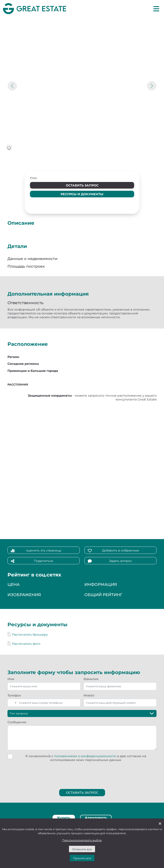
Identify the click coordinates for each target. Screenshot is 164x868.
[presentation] (82, 775)
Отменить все (82, 849)
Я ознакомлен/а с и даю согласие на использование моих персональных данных (86, 758)
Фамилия (91, 679)
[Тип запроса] (82, 713)
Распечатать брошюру (28, 635)
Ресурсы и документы (82, 194)
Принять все (82, 858)
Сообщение (17, 722)
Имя (11, 679)
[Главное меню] (156, 9)
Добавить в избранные (113, 551)
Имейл (89, 695)
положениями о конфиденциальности (85, 756)
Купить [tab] (64, 818)
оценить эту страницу (36, 551)
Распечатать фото (24, 644)
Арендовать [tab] (96, 818)
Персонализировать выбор (82, 840)
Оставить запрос (82, 185)
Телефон (14, 695)
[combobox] (13, 703)
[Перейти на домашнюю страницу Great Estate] (35, 9)
